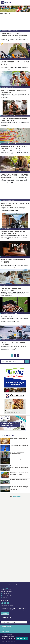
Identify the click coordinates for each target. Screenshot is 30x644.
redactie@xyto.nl (7, 607)
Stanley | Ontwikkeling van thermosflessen (12, 289)
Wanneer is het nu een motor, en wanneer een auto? (14, 233)
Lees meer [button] (12, 642)
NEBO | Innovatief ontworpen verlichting (13, 261)
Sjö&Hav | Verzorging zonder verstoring (13, 344)
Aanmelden (5, 624)
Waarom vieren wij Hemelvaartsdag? (19, 439)
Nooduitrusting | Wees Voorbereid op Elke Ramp (15, 204)
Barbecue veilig (7, 316)
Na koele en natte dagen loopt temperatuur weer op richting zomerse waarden (19, 467)
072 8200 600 (6, 605)
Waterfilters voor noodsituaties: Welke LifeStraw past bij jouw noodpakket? (15, 176)
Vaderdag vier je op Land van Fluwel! (19, 486)
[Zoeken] (27, 362)
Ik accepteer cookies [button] (22, 638)
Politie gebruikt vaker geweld (17, 459)
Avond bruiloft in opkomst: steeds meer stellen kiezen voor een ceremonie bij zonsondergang (19, 494)
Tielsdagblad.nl (9, 3)
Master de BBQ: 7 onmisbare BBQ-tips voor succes (14, 91)
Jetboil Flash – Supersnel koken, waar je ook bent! (14, 119)
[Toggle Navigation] (27, 3)
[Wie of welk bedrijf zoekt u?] (13, 362)
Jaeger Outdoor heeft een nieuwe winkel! (15, 63)
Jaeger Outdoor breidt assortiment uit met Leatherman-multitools (15, 35)
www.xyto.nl (6, 608)
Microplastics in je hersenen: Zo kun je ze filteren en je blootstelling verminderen (14, 148)
